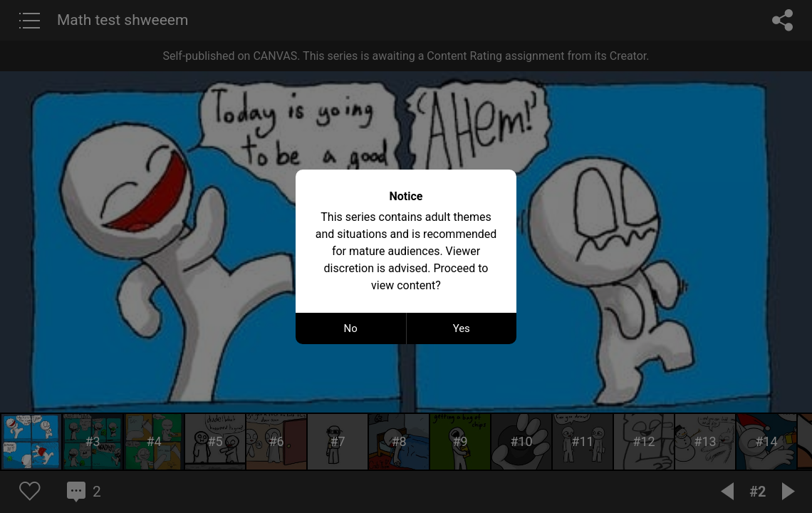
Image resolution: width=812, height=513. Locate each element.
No (351, 328)
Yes (462, 328)
